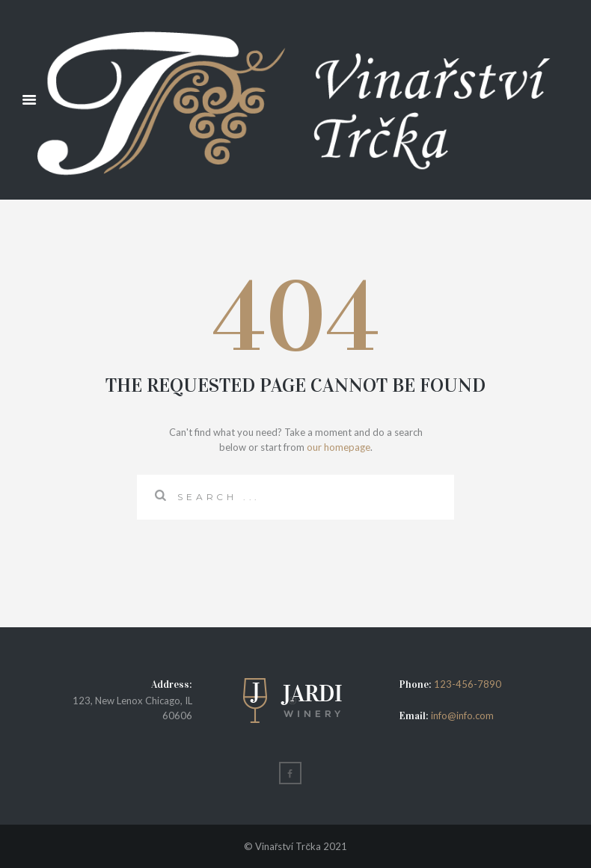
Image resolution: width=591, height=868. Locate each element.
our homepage (339, 447)
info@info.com (461, 715)
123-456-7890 (468, 684)
